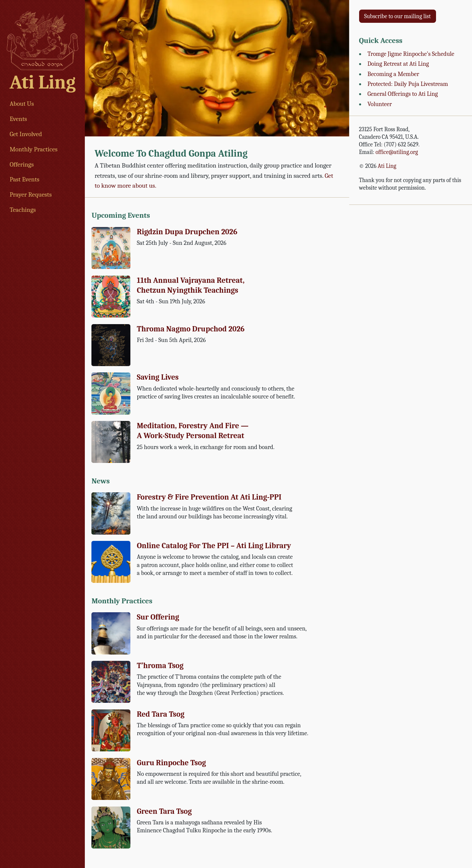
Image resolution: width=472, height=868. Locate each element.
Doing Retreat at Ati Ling (398, 64)
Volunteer (380, 104)
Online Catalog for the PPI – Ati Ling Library (214, 546)
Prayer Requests (31, 194)
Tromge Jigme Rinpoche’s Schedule (411, 54)
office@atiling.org (397, 152)
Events (18, 119)
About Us (22, 104)
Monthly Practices (34, 149)
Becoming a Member (393, 74)
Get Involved (26, 134)
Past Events (24, 179)
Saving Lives (158, 377)
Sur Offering (158, 617)
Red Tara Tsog (160, 714)
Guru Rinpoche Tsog (171, 763)
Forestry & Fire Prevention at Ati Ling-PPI (209, 497)
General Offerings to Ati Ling (403, 94)
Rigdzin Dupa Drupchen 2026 (187, 232)
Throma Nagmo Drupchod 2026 (191, 329)
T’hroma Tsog (160, 666)
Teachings (23, 210)
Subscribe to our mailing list (397, 16)
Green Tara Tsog (164, 811)
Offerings (22, 164)
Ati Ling (43, 82)
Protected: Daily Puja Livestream (408, 84)
